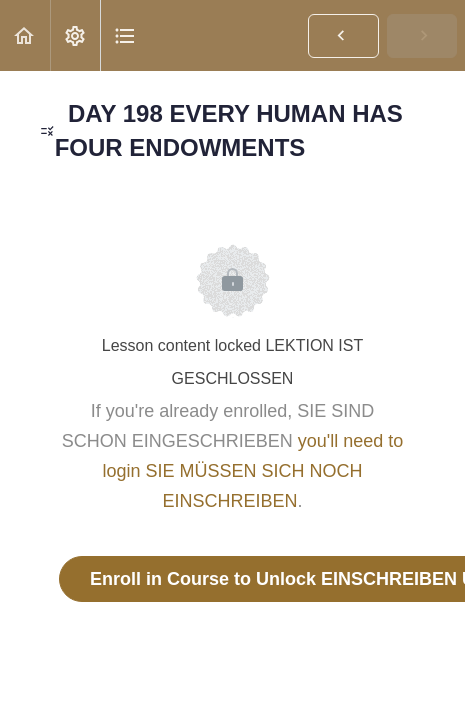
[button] (25, 35)
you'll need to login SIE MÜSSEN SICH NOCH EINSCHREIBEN (252, 471)
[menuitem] (75, 35)
